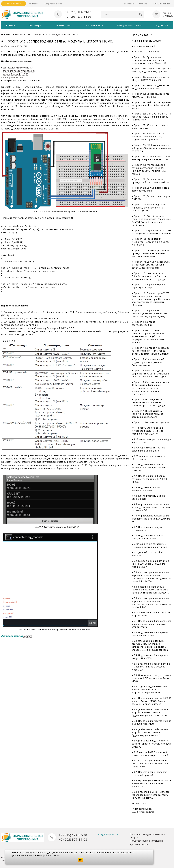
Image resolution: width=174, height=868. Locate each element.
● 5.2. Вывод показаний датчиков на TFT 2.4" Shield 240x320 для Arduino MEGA (150, 564)
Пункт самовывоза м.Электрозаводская (143, 810)
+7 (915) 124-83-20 (78, 12)
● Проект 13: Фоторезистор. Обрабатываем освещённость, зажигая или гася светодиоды (149, 276)
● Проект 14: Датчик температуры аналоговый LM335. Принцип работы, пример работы (151, 265)
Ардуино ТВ (162, 25)
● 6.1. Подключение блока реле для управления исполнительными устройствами (152, 624)
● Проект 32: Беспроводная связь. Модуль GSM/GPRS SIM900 (151, 78)
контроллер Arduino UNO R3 (18, 68)
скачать (28, 636)
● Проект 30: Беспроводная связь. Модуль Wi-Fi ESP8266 (151, 95)
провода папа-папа (13, 77)
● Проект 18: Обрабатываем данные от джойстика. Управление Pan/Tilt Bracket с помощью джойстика (151, 221)
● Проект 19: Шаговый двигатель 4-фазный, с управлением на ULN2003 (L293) (150, 208)
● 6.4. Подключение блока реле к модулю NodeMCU (150, 657)
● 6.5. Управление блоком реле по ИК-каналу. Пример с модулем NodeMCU (151, 667)
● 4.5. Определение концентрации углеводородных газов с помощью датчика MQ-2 (151, 507)
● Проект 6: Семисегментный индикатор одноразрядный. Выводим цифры (148, 362)
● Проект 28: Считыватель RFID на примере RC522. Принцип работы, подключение (151, 117)
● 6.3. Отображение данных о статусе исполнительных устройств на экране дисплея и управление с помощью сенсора (150, 645)
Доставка (129, 4)
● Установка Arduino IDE (145, 52)
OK (81, 860)
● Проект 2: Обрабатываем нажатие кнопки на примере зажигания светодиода (148, 414)
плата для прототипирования (18, 71)
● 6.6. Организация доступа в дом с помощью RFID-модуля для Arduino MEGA (152, 678)
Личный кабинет (161, 4)
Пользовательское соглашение (146, 841)
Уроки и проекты (94, 25)
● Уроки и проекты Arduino (147, 41)
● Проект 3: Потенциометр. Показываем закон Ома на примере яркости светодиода (148, 402)
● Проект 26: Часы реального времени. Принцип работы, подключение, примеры (148, 136)
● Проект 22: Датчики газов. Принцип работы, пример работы (150, 181)
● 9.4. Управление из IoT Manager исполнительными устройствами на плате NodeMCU (150, 795)
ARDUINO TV (139, 803)
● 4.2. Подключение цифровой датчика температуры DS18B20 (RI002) (149, 479)
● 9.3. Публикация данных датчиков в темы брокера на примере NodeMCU (152, 783)
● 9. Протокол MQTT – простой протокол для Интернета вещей (150, 754)
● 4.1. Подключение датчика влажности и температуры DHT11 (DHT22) (151, 467)
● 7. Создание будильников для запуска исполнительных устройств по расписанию (149, 689)
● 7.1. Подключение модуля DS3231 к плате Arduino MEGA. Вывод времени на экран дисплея (152, 701)
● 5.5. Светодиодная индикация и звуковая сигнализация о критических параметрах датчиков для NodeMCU (151, 603)
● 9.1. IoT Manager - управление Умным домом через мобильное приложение (150, 763)
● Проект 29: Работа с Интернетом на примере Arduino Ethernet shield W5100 (152, 105)
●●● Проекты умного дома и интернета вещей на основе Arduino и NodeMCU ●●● (148, 431)
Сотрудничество (53, 4)
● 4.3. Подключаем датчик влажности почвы (146, 489)
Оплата (143, 4)
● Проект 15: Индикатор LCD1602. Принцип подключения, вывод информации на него (151, 253)
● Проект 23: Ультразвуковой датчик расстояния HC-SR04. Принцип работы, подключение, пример (150, 169)
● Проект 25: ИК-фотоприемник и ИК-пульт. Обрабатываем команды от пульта (151, 148)
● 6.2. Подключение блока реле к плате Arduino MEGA (150, 634)
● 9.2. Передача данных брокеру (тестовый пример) (150, 773)
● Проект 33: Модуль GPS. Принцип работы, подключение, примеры (151, 70)
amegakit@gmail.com (109, 834)
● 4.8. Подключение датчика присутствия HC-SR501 (147, 537)
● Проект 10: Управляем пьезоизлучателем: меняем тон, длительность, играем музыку (150, 313)
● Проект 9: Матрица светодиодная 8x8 (143, 323)
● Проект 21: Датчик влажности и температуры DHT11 (151, 189)
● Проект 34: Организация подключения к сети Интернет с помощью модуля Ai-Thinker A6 (150, 60)
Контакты (34, 4)
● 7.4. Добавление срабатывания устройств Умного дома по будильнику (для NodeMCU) (150, 732)
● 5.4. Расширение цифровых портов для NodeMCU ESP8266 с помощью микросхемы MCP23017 (151, 590)
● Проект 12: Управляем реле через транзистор (148, 286)
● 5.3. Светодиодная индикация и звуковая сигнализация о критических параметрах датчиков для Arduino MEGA (151, 577)
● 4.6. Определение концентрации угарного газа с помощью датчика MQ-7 (151, 519)
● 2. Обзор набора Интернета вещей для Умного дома (149, 449)
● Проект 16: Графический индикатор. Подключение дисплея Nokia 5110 (151, 242)
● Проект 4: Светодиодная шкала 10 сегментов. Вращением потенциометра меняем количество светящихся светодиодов (150, 388)
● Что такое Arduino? (144, 46)
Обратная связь (14, 4)
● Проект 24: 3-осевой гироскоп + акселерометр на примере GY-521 (151, 158)
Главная (10, 25)
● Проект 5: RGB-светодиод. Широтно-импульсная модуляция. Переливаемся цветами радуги (151, 374)
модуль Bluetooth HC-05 (15, 74)
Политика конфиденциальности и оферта (147, 836)
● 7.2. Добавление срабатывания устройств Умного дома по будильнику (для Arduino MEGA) (150, 712)
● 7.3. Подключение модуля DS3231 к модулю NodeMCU (152, 722)
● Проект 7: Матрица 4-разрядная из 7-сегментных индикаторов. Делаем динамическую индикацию (151, 351)
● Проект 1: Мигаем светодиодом (151, 422)
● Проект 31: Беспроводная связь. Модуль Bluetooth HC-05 (151, 87)
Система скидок (63, 25)
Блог (8, 34)
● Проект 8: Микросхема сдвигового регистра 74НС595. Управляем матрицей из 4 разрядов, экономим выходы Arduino (149, 336)
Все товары (35, 25)
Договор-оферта (139, 844)
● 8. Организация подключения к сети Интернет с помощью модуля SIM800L (151, 744)
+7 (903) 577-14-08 (78, 17)
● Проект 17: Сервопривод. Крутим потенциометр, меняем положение (152, 232)
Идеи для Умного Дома (129, 25)
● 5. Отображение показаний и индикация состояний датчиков (149, 545)
